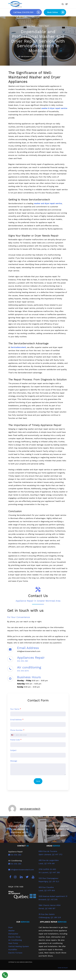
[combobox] (13, 735)
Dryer (11, 927)
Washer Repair (44, 26)
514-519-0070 (23, 671)
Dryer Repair (31, 26)
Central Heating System (19, 946)
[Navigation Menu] (67, 4)
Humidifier (13, 950)
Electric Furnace (15, 953)
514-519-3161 (23, 661)
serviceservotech (28, 56)
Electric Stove (14, 937)
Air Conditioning (15, 940)
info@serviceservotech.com (21, 870)
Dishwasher (13, 934)
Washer (11, 931)
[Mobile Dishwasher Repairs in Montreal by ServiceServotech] (57, 829)
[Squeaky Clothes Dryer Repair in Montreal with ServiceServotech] (19, 829)
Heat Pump (13, 943)
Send (38, 781)
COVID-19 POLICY (63, 968)
